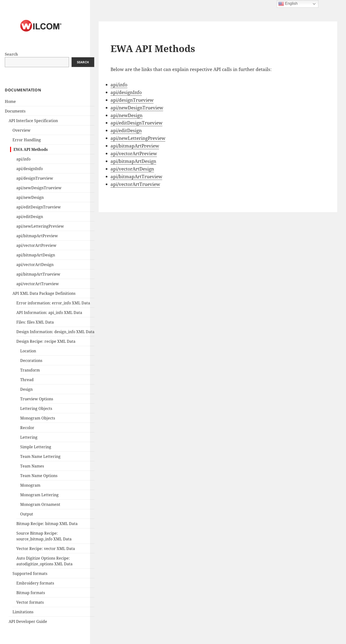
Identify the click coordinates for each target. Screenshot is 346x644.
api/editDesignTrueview (39, 207)
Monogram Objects (38, 418)
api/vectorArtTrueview (38, 284)
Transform (30, 370)
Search (11, 54)
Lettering (29, 437)
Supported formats (30, 573)
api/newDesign (30, 197)
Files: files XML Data (35, 322)
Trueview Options (37, 399)
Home (10, 101)
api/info (23, 159)
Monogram (30, 485)
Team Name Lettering (40, 456)
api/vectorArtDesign (35, 265)
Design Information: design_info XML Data (55, 332)
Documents (15, 111)
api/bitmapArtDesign (36, 255)
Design (26, 389)
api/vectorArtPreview (36, 245)
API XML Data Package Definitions (44, 293)
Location (28, 351)
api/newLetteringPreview (40, 226)
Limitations (23, 612)
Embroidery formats (35, 583)
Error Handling (27, 140)
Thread (27, 380)
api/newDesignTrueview (39, 188)
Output (27, 514)
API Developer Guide (28, 621)
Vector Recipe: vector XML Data (46, 549)
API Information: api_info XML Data (49, 313)
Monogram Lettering (39, 495)
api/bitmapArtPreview (37, 236)
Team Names (32, 466)
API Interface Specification (33, 121)
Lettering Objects (36, 408)
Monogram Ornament (40, 504)
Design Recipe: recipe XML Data (46, 341)
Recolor (27, 428)
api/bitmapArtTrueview (38, 274)
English (288, 4)
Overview (22, 130)
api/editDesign (30, 217)
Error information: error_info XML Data (53, 303)
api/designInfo (30, 169)
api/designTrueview (35, 178)
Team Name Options (39, 476)
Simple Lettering (36, 447)
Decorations (31, 360)
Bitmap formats (31, 593)
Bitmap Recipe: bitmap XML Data (47, 524)
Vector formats (30, 602)
